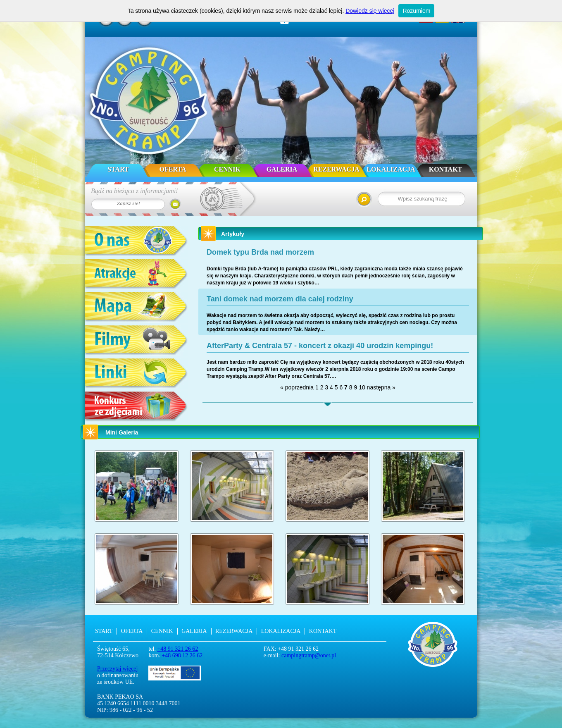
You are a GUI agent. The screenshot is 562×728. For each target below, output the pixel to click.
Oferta (173, 169)
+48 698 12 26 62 (182, 655)
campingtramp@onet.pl (309, 655)
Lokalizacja (391, 169)
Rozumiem (416, 11)
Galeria (282, 169)
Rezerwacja (336, 169)
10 (362, 387)
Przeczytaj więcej (117, 669)
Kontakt (446, 169)
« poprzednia (297, 387)
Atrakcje (136, 275)
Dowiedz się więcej (370, 11)
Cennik (227, 169)
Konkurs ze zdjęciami (136, 407)
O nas (136, 242)
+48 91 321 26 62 (177, 649)
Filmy (136, 341)
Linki (136, 374)
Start (118, 169)
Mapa (136, 308)
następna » (381, 387)
